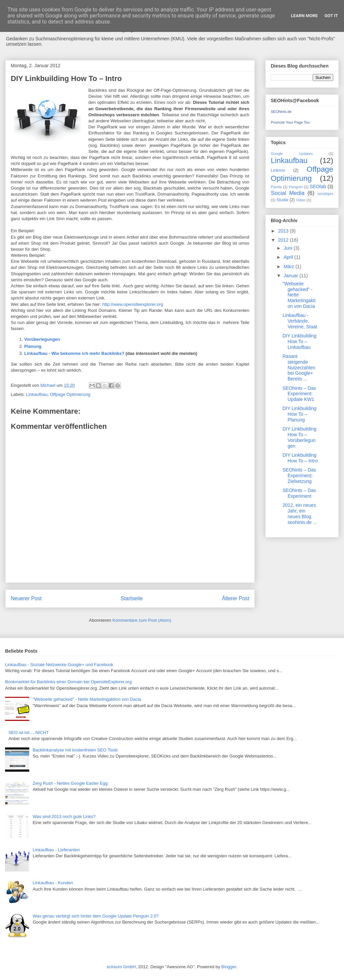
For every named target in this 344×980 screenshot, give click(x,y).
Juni (289, 248)
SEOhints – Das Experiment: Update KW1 (299, 394)
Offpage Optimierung (70, 394)
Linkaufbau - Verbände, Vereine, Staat (300, 321)
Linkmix (278, 170)
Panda (276, 187)
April (289, 257)
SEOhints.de (281, 112)
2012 (284, 240)
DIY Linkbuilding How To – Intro (300, 458)
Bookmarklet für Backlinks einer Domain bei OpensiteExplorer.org (68, 682)
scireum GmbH (121, 967)
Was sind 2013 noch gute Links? (64, 816)
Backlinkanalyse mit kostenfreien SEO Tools (75, 750)
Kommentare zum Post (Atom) (142, 620)
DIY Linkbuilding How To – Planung (299, 414)
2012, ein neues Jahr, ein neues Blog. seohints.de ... (300, 514)
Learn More (304, 16)
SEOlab (318, 187)
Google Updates (292, 154)
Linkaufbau (37, 394)
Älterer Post (236, 598)
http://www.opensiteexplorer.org (133, 304)
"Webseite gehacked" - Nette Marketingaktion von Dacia (87, 699)
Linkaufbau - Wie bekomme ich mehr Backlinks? (74, 353)
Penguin (296, 187)
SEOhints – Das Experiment (299, 493)
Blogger (229, 967)
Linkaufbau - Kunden (53, 883)
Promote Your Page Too (290, 122)
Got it (331, 16)
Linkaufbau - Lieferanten (56, 850)
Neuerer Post (26, 598)
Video (301, 200)
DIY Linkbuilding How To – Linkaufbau (299, 341)
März (289, 267)
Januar (291, 276)
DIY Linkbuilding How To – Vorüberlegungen (299, 437)
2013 (284, 231)
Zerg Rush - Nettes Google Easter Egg (70, 783)
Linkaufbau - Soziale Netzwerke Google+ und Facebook (59, 665)
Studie (283, 200)
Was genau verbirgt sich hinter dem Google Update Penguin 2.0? (96, 916)
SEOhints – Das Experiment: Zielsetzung (299, 476)
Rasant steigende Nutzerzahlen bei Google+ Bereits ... (299, 367)
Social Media (288, 193)
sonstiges (325, 194)
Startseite (132, 598)
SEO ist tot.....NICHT (29, 732)
